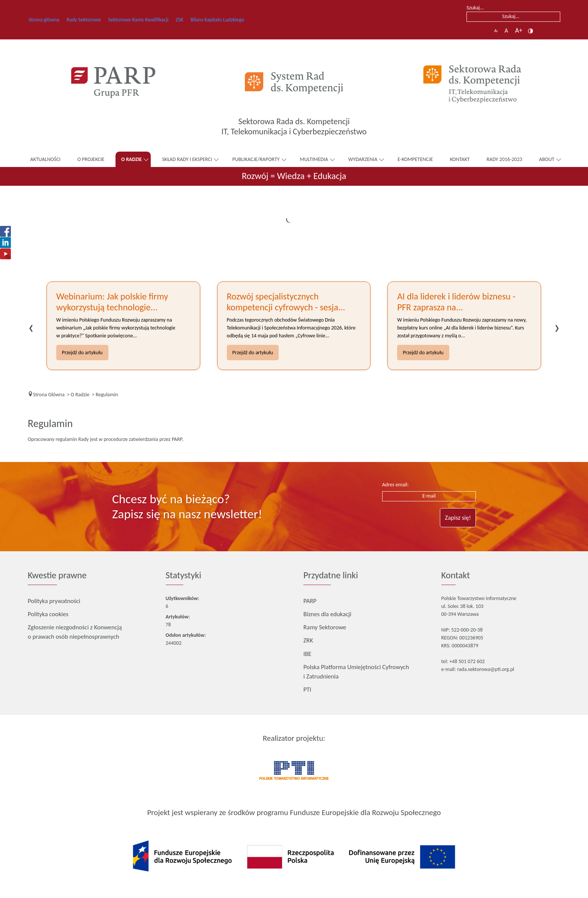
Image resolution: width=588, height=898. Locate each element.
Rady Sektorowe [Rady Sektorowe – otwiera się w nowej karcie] (94, 19)
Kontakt (460, 159)
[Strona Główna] (49, 395)
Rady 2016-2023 (505, 159)
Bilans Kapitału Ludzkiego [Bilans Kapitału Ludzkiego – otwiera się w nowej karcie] (245, 19)
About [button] (547, 159)
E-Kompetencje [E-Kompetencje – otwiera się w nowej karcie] (418, 159)
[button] (530, 31)
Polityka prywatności (54, 601)
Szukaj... (475, 8)
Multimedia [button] (314, 159)
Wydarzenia (363, 159)
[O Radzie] (80, 395)
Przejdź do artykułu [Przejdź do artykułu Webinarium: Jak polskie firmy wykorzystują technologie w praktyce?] (82, 353)
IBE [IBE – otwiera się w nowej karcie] (307, 653)
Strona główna (47, 20)
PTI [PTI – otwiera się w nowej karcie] (307, 689)
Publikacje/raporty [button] (256, 159)
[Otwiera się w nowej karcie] (113, 83)
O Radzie (131, 159)
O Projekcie (91, 159)
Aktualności (46, 159)
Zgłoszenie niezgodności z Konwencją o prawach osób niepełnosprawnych (75, 632)
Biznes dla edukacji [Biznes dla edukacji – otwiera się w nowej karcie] (327, 614)
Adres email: (395, 485)
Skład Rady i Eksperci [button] (187, 159)
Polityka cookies (48, 614)
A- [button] (496, 31)
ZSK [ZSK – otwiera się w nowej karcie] (202, 19)
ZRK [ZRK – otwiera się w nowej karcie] (308, 640)
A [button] (507, 31)
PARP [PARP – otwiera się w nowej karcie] (310, 600)
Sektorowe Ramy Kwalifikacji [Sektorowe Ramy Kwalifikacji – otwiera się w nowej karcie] (153, 19)
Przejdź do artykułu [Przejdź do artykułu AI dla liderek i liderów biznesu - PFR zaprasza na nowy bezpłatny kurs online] (423, 353)
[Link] (475, 83)
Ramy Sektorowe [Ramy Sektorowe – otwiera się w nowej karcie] (325, 627)
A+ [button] (519, 30)
